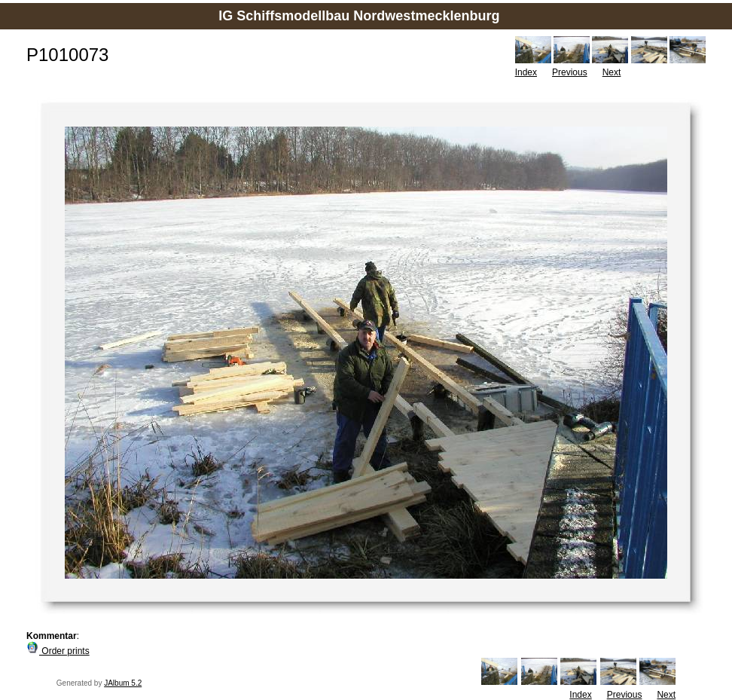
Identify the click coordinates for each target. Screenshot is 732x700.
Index (526, 72)
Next (612, 72)
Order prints (58, 651)
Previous (570, 72)
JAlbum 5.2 (123, 683)
